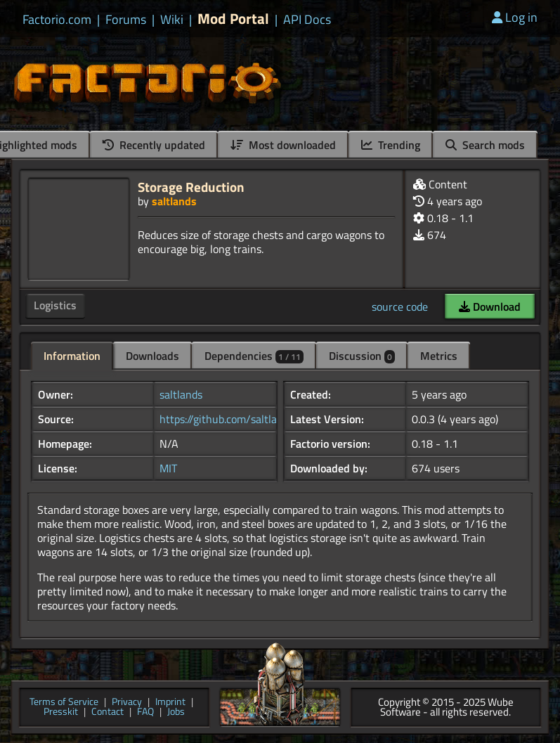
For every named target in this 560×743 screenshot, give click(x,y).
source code (400, 306)
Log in (515, 17)
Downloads (152, 356)
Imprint (170, 703)
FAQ (145, 712)
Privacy (127, 703)
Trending (391, 145)
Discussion (362, 356)
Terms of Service (64, 703)
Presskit (61, 712)
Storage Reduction (191, 187)
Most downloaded (283, 145)
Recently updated (154, 145)
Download (490, 306)
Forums (126, 20)
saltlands (174, 201)
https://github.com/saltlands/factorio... (250, 419)
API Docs (307, 20)
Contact (108, 712)
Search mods (485, 145)
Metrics (439, 356)
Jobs (176, 712)
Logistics (55, 305)
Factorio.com (57, 20)
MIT (168, 468)
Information (72, 356)
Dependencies (254, 356)
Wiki (172, 20)
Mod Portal (233, 19)
